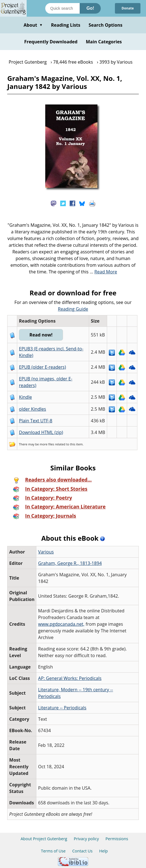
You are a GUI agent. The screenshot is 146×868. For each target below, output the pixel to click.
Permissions (117, 839)
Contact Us (82, 851)
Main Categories (104, 42)
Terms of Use (53, 851)
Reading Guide (73, 309)
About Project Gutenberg (44, 839)
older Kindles (32, 409)
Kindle (25, 397)
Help (103, 851)
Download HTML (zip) (41, 432)
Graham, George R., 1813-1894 (70, 563)
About (33, 25)
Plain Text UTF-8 (36, 421)
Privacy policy (86, 839)
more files (47, 444)
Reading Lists (66, 25)
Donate (128, 8)
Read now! (41, 335)
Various (46, 552)
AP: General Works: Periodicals (70, 678)
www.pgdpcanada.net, (61, 624)
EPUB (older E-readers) (42, 367)
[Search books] (62, 8)
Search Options (105, 25)
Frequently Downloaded (51, 42)
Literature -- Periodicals (62, 708)
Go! (90, 8)
